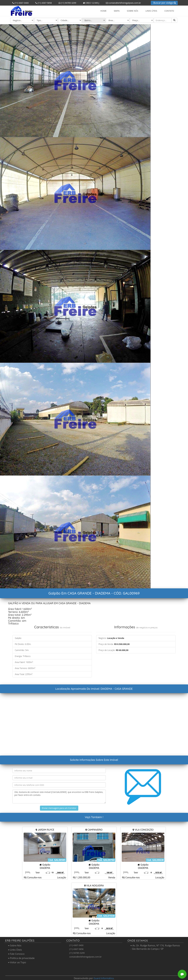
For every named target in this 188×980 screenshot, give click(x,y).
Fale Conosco (16, 954)
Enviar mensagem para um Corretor (59, 808)
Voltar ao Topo (17, 962)
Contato (169, 11)
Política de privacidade (21, 958)
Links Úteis (151, 11)
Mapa (117, 11)
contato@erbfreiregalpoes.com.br (122, 3)
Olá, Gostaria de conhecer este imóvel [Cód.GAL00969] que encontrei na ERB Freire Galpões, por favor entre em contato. (59, 797)
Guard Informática (104, 978)
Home (104, 11)
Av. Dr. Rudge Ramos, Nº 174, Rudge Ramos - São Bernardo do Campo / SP (155, 947)
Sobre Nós (133, 11)
